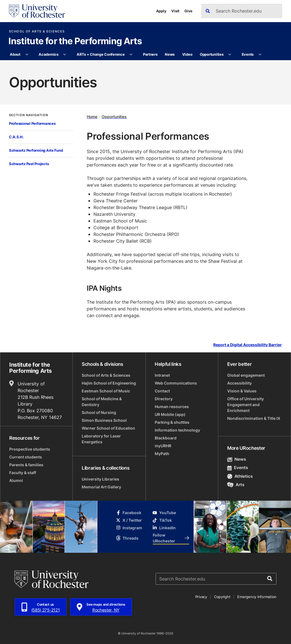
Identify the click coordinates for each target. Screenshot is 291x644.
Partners (150, 54)
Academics (49, 54)
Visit (175, 11)
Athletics (240, 476)
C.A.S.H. (16, 137)
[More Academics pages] (65, 55)
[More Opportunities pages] (230, 55)
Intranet (162, 375)
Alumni (16, 480)
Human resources (172, 407)
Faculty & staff (23, 473)
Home (92, 117)
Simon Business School (104, 420)
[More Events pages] (260, 55)
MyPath (162, 454)
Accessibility (240, 383)
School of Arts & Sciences (37, 31)
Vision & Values (242, 391)
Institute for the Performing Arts (75, 41)
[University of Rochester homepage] (37, 11)
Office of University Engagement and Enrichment (246, 405)
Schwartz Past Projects (29, 164)
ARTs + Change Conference (101, 54)
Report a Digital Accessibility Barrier (247, 345)
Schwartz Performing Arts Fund (36, 150)
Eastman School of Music (106, 391)
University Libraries (100, 479)
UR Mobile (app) (170, 414)
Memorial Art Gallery (101, 487)
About (15, 54)
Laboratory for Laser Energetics (101, 439)
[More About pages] (27, 55)
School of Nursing (99, 412)
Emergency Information (257, 597)
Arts (236, 485)
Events (248, 54)
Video (187, 54)
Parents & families (26, 465)
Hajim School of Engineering (109, 383)
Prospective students (30, 449)
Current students (26, 457)
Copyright (222, 597)
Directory (164, 399)
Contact (162, 391)
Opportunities (212, 54)
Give (188, 11)
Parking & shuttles (172, 422)
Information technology (177, 430)
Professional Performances (32, 123)
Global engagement (246, 375)
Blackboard (166, 438)
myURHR (163, 446)
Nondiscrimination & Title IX (254, 418)
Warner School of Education (108, 428)
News (170, 54)
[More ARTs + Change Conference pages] (131, 55)
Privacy (201, 597)
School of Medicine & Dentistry (102, 402)
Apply (161, 11)
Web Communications (176, 383)
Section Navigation (29, 115)
